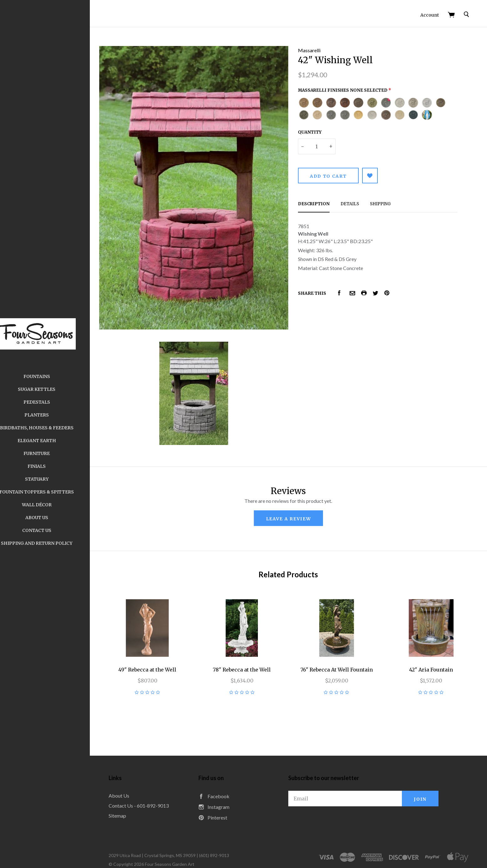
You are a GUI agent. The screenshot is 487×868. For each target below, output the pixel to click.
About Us (53, 518)
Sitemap (134, 797)
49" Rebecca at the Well (162, 651)
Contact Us (53, 530)
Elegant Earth (53, 441)
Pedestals (53, 402)
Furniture (53, 453)
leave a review (297, 503)
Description (322, 200)
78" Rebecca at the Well (252, 651)
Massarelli (317, 46)
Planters (53, 415)
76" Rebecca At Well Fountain (343, 651)
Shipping (388, 200)
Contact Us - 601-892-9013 (155, 786)
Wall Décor (53, 505)
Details (358, 200)
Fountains (53, 376)
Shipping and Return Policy (53, 543)
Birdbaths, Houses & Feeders (53, 428)
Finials (53, 466)
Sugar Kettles (53, 389)
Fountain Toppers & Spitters (53, 492)
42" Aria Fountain (433, 651)
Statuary (53, 479)
